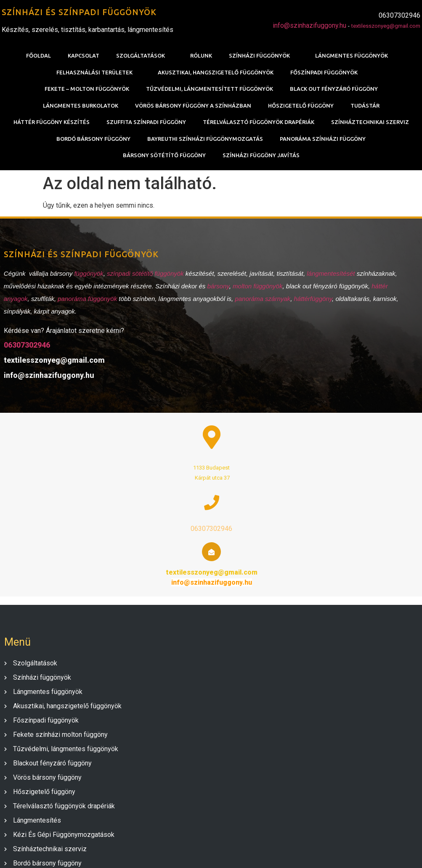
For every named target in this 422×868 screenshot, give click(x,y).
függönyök (85, 280)
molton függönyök (254, 293)
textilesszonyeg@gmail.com (387, 27)
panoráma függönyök (84, 305)
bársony (215, 293)
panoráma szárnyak (259, 305)
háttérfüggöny (309, 305)
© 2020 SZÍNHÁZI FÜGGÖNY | (185, 852)
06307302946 (23, 352)
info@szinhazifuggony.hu (311, 26)
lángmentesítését (328, 280)
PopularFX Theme (256, 852)
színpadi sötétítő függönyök (142, 280)
